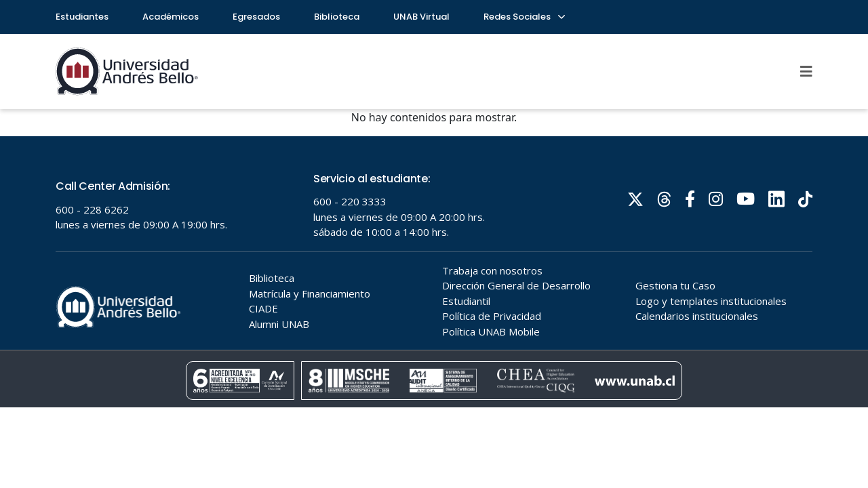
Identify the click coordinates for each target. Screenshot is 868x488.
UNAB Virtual (421, 17)
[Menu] (806, 71)
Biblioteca (337, 17)
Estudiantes (82, 17)
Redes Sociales (524, 17)
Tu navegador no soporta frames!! (434, 272)
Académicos (171, 17)
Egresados (256, 17)
